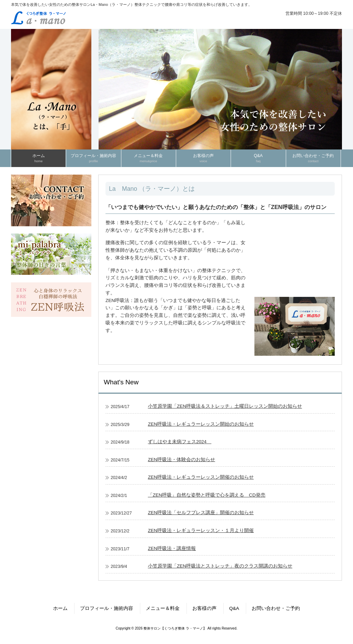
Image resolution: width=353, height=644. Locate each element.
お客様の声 (204, 608)
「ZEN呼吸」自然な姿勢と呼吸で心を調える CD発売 (207, 495)
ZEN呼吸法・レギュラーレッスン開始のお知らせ (201, 424)
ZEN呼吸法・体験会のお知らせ (181, 460)
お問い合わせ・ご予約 (276, 608)
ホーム (60, 608)
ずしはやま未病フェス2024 (180, 442)
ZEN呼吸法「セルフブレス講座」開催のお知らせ (201, 513)
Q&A (234, 608)
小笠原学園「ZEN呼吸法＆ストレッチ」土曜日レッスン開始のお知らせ (225, 406)
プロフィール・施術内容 (107, 608)
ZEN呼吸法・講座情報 (172, 548)
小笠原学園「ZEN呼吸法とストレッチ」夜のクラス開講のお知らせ (220, 566)
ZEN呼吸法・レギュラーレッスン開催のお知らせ (201, 477)
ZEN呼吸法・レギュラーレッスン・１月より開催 (201, 531)
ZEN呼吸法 (117, 300)
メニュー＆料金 (163, 608)
